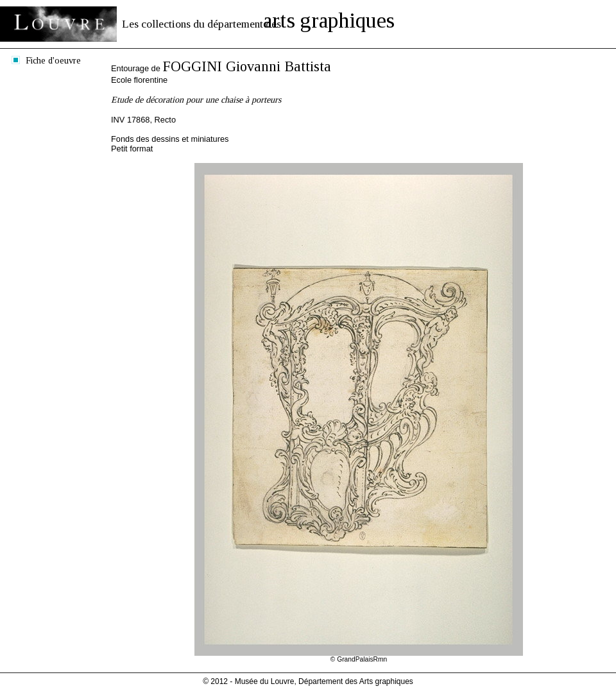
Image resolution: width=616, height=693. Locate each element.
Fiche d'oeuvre (53, 60)
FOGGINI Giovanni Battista (247, 66)
